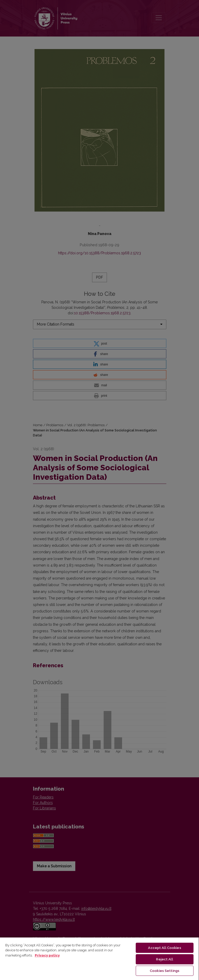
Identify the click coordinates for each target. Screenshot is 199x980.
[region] (99, 958)
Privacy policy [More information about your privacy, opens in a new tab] (47, 955)
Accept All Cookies (164, 948)
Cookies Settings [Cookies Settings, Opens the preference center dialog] (165, 971)
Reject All (164, 959)
